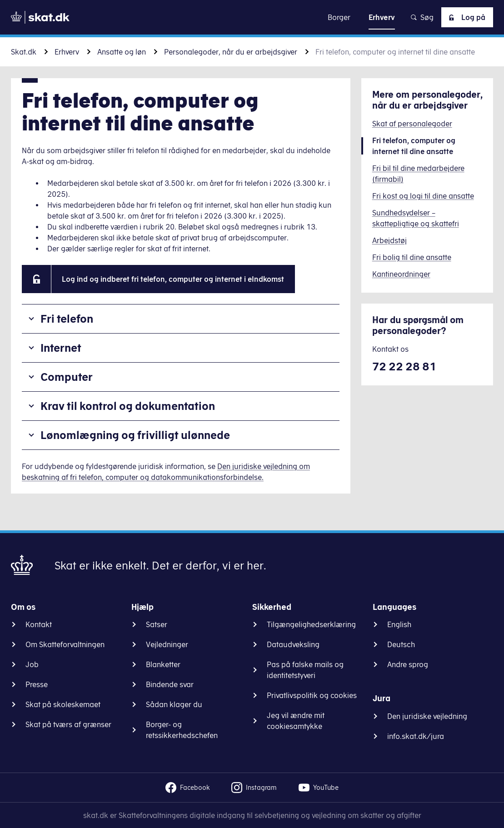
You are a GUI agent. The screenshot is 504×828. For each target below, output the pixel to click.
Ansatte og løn (122, 52)
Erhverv (67, 52)
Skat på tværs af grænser (68, 724)
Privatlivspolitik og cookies (312, 695)
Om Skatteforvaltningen (65, 644)
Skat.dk (24, 52)
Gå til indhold (252, 17)
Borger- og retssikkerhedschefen (182, 730)
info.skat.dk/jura (416, 736)
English (399, 624)
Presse (37, 684)
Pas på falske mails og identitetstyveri (305, 670)
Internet (61, 348)
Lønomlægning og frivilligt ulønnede (135, 435)
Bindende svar (170, 684)
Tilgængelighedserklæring (311, 624)
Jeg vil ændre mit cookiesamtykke (296, 721)
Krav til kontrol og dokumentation (128, 406)
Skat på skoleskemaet (63, 704)
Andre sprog (408, 664)
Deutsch (401, 644)
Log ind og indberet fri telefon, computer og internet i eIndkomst (173, 279)
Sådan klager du (174, 704)
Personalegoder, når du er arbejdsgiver (231, 52)
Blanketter (163, 664)
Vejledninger (167, 644)
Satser (157, 624)
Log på (465, 17)
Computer (67, 377)
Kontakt (39, 624)
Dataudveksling (293, 644)
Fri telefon (67, 319)
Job (32, 664)
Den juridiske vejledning (427, 716)
